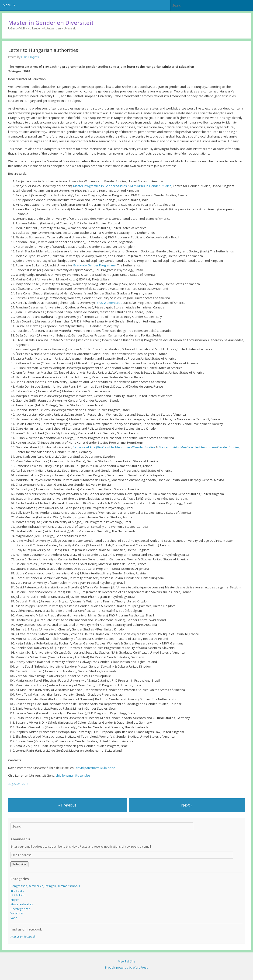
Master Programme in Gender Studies (100, 186)
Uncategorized (20, 909)
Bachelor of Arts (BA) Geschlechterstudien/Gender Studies (114, 447)
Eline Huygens (30, 57)
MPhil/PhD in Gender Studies (151, 186)
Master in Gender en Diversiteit (51, 23)
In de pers (17, 891)
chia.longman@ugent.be (73, 775)
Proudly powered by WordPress (127, 968)
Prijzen (15, 900)
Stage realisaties (22, 904)
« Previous (67, 805)
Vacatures (17, 913)
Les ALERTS (18, 895)
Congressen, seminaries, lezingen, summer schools (45, 886)
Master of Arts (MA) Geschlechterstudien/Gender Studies (199, 447)
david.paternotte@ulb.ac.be (95, 768)
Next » (187, 805)
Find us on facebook (26, 929)
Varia (14, 918)
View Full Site (127, 961)
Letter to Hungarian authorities (43, 50)
